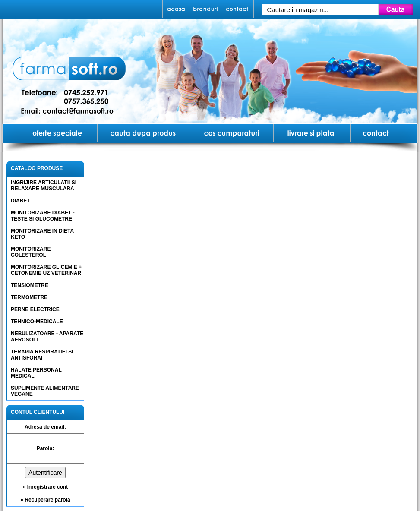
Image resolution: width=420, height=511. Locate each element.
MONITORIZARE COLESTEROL (31, 252)
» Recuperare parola (45, 500)
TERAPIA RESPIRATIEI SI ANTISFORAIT (42, 355)
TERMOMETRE (29, 297)
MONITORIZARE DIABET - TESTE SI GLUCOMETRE (43, 216)
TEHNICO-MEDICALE (37, 322)
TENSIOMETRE (30, 285)
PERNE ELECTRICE (35, 309)
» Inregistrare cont (46, 487)
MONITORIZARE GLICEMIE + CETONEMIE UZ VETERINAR (46, 270)
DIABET (21, 201)
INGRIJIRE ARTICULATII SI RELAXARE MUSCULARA (44, 186)
